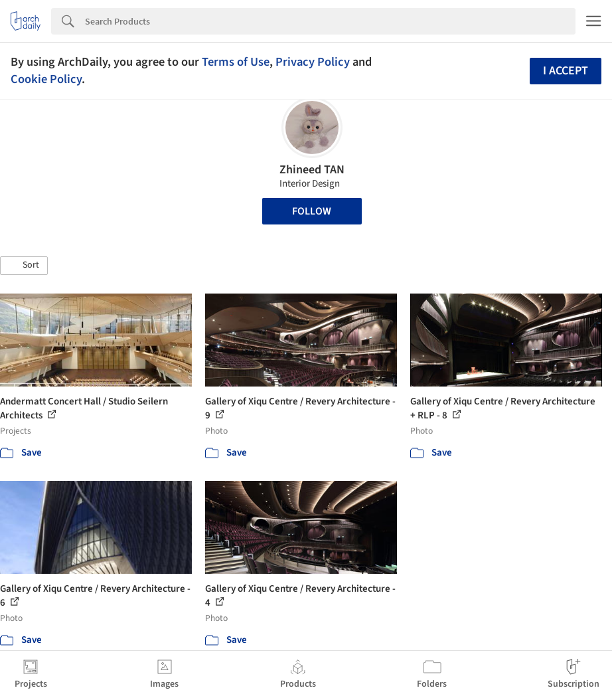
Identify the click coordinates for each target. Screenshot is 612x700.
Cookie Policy (46, 79)
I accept (566, 71)
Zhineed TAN (312, 170)
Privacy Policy (313, 62)
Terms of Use (236, 62)
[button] (24, 266)
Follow (312, 211)
